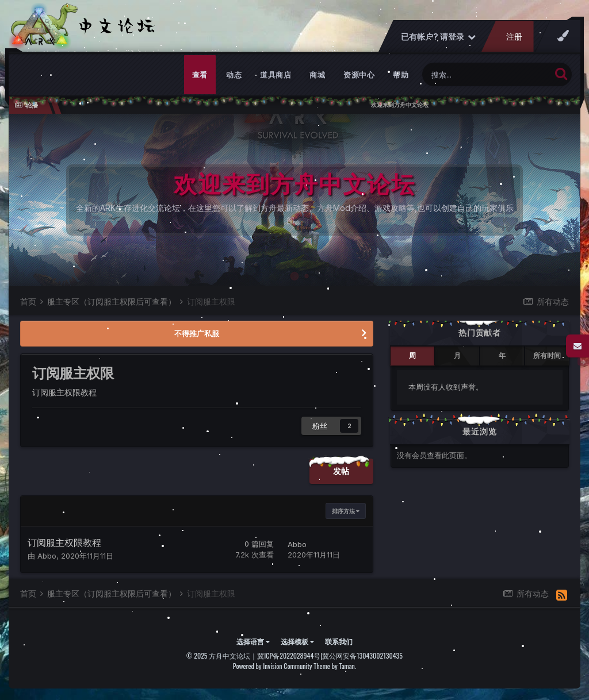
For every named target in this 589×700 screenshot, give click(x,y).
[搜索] (486, 74)
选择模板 (297, 641)
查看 (200, 75)
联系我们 (339, 641)
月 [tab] (457, 355)
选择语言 (253, 641)
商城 (317, 75)
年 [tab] (502, 355)
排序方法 (346, 511)
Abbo (47, 556)
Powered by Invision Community (273, 666)
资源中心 (359, 75)
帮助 (401, 75)
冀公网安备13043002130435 (362, 655)
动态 (234, 75)
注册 (514, 36)
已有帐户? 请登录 (438, 36)
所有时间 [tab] (547, 355)
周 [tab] (412, 355)
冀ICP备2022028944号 (289, 655)
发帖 (341, 471)
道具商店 (276, 75)
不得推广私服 (197, 333)
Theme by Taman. (335, 666)
